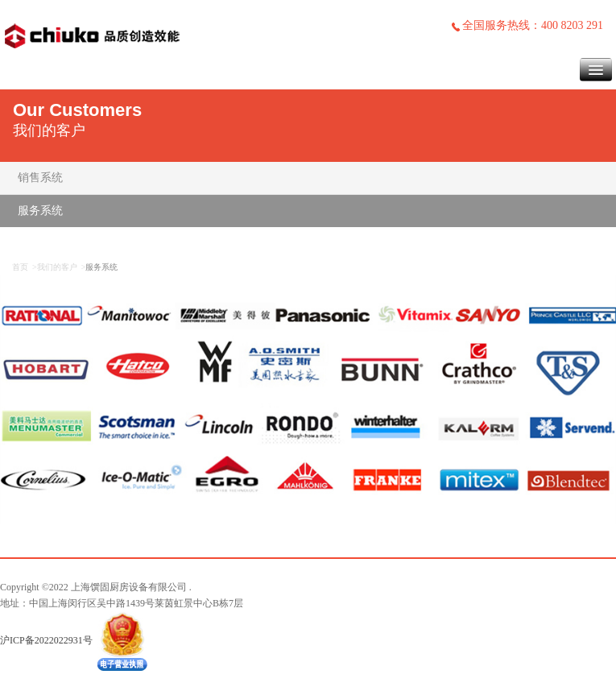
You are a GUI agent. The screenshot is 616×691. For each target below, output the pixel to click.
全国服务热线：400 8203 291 (527, 25)
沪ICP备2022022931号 (46, 639)
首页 (20, 267)
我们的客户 (57, 267)
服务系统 (40, 211)
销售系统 (40, 178)
